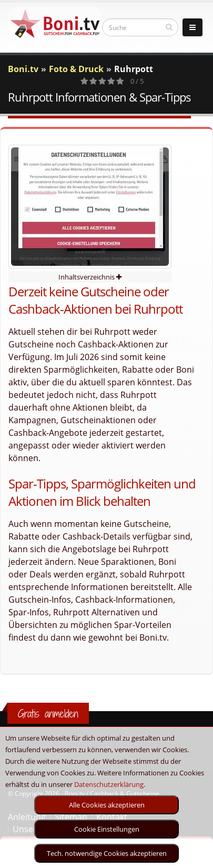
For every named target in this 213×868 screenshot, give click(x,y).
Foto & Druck (76, 69)
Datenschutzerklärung (109, 784)
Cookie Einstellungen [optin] (107, 829)
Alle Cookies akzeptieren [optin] (107, 805)
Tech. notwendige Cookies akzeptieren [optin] (107, 853)
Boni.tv (23, 69)
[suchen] (169, 27)
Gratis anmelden (48, 714)
